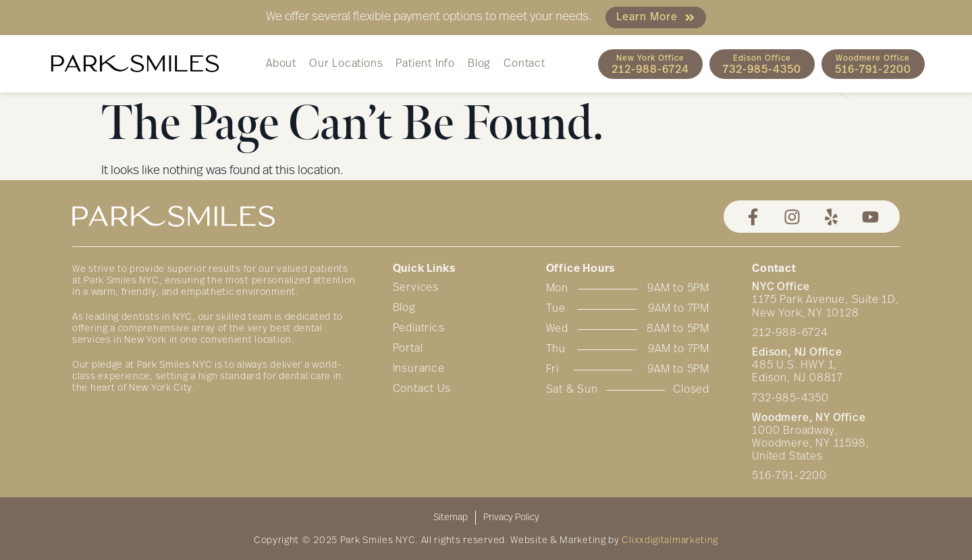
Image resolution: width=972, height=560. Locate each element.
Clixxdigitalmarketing (670, 541)
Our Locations (346, 64)
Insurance (419, 369)
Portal (408, 349)
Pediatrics (419, 329)
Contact (524, 64)
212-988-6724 (790, 333)
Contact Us (422, 389)
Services (416, 288)
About (281, 64)
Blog (479, 64)
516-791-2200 (789, 476)
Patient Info (425, 64)
